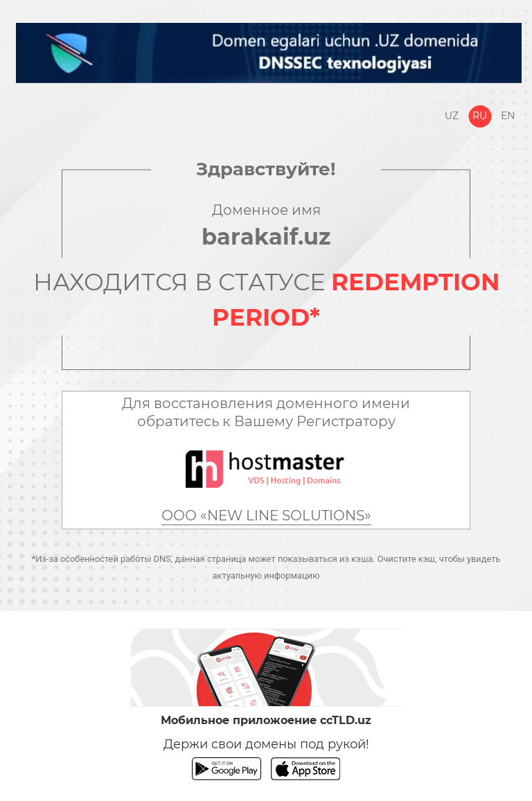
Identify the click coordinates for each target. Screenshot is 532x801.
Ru (480, 116)
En (508, 116)
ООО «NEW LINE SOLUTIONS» (266, 516)
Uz (452, 116)
